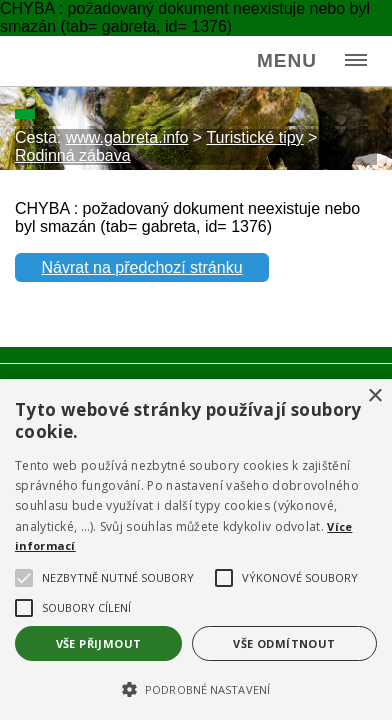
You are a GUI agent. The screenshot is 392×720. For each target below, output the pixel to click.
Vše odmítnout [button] (284, 643)
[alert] (196, 549)
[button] (196, 688)
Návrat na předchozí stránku (142, 267)
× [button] (374, 396)
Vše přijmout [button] (99, 643)
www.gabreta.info (127, 137)
